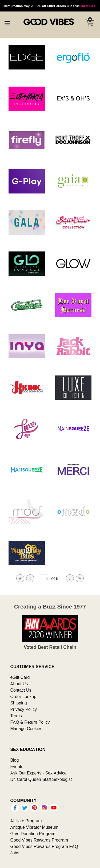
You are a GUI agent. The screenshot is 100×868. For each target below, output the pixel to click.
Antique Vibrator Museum (34, 827)
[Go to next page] (70, 578)
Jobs (15, 853)
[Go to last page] (80, 578)
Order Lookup (23, 696)
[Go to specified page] (44, 578)
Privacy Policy (23, 709)
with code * (50, 6)
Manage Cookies (26, 728)
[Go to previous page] (30, 578)
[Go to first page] (20, 578)
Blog (14, 760)
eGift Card (20, 677)
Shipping (18, 703)
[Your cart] (89, 23)
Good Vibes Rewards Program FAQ (44, 846)
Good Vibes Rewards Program (39, 840)
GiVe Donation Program (33, 834)
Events (17, 766)
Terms (16, 716)
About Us (19, 684)
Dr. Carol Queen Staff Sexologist (41, 779)
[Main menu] (7, 22)
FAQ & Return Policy (30, 722)
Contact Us (21, 690)
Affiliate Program (26, 821)
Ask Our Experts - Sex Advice (38, 773)
